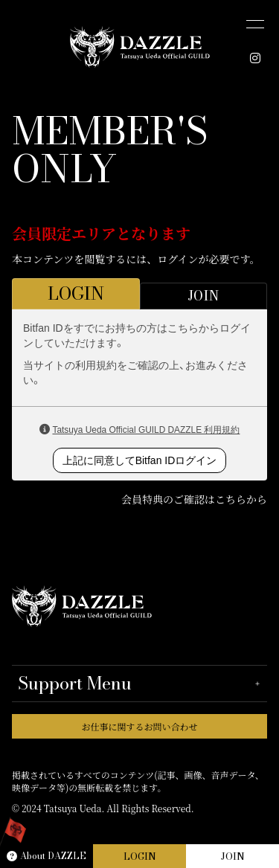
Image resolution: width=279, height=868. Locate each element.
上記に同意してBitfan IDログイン (140, 460)
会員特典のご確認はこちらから (194, 499)
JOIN (233, 856)
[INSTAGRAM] (255, 58)
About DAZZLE (46, 856)
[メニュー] (255, 24)
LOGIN (140, 856)
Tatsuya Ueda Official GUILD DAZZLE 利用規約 (146, 430)
